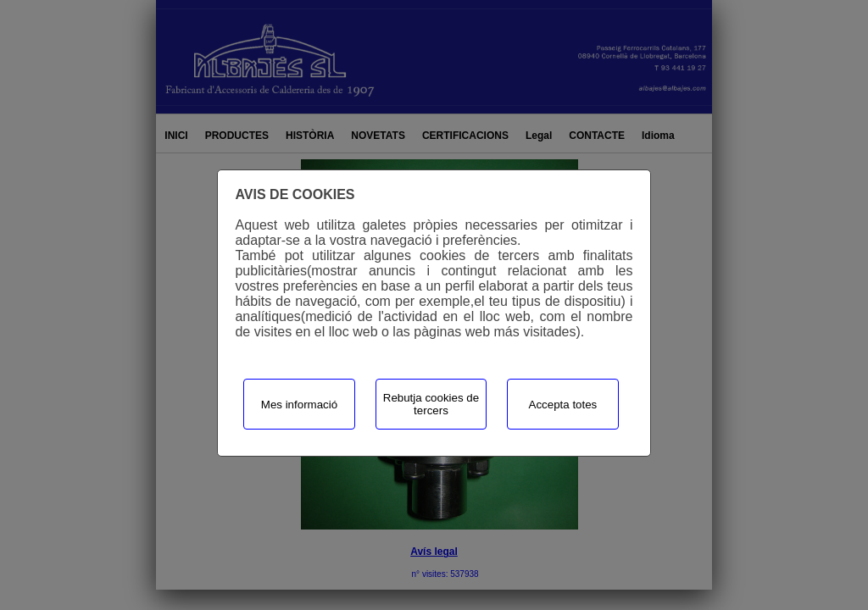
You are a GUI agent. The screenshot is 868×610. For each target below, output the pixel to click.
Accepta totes (563, 405)
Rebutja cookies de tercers (431, 404)
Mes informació (299, 405)
